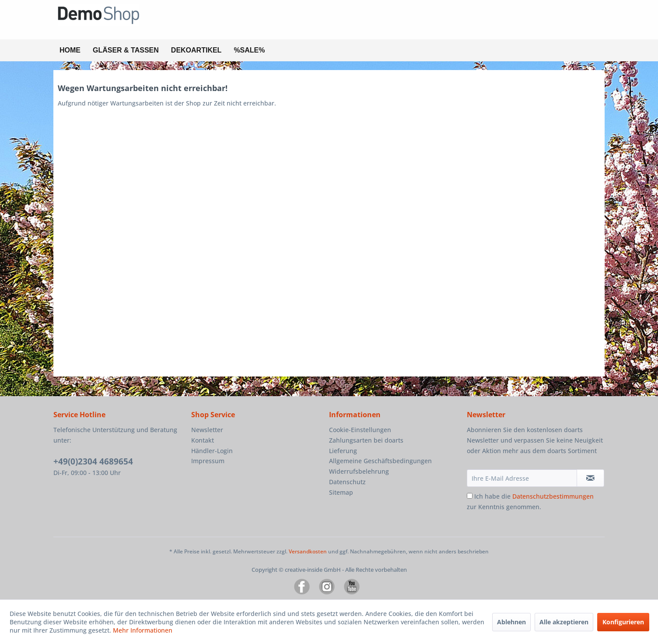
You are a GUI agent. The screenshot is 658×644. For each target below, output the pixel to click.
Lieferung (343, 451)
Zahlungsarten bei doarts (366, 440)
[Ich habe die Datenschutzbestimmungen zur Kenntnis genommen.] (470, 496)
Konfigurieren (623, 622)
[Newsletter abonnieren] (590, 478)
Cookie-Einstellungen (360, 430)
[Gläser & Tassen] (126, 50)
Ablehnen (511, 622)
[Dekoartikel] (196, 50)
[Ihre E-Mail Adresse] (522, 478)
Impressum (208, 461)
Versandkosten (308, 551)
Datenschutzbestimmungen (553, 496)
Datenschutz (347, 482)
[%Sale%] (249, 50)
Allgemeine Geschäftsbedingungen (380, 461)
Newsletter (207, 430)
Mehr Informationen (143, 630)
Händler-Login (212, 451)
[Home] (70, 50)
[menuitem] (70, 50)
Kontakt (203, 440)
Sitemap (341, 492)
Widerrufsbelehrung (359, 471)
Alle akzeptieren (564, 622)
